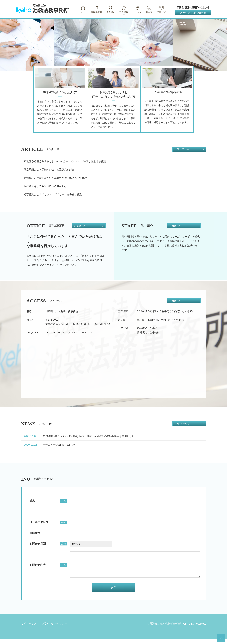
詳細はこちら (81, 226)
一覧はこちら (182, 149)
